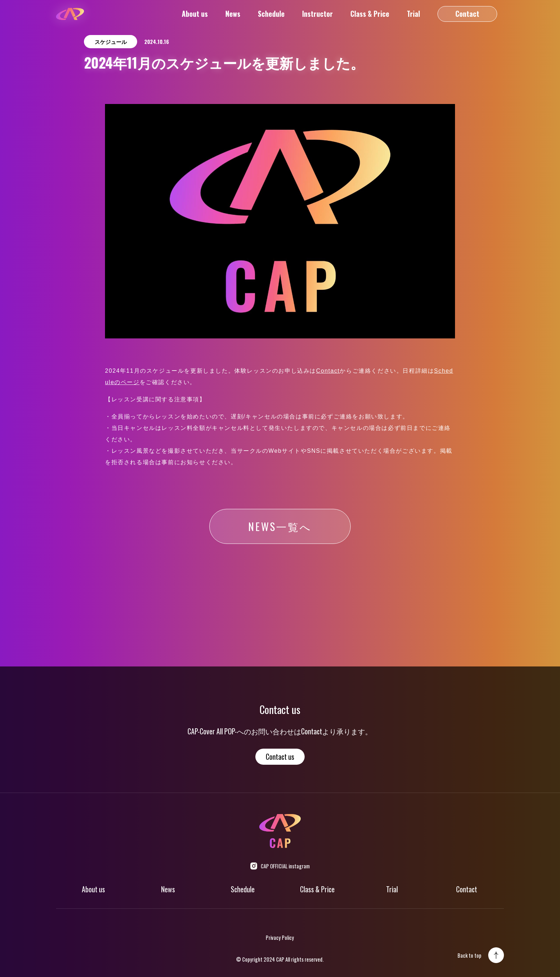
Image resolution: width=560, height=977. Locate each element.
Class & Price (370, 14)
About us (195, 14)
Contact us (280, 757)
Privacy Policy (280, 937)
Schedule (271, 14)
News (233, 14)
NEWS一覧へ (280, 526)
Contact (467, 14)
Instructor (317, 14)
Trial (413, 14)
